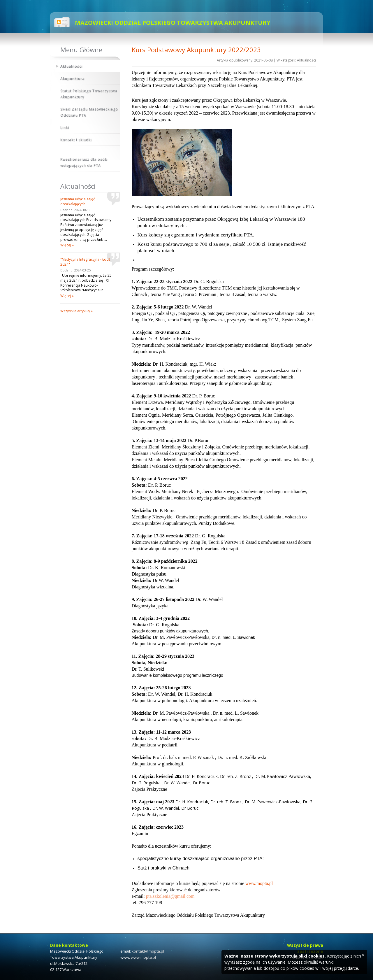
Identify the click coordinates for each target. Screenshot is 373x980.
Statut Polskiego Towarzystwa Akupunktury (89, 94)
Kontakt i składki (76, 140)
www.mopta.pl (143, 957)
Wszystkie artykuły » (76, 311)
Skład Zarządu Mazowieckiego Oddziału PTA (89, 112)
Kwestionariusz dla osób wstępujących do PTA (84, 162)
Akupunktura (72, 79)
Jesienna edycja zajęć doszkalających (78, 201)
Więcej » (67, 245)
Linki (65, 128)
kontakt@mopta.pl (148, 951)
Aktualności (71, 66)
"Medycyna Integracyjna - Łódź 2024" (85, 262)
